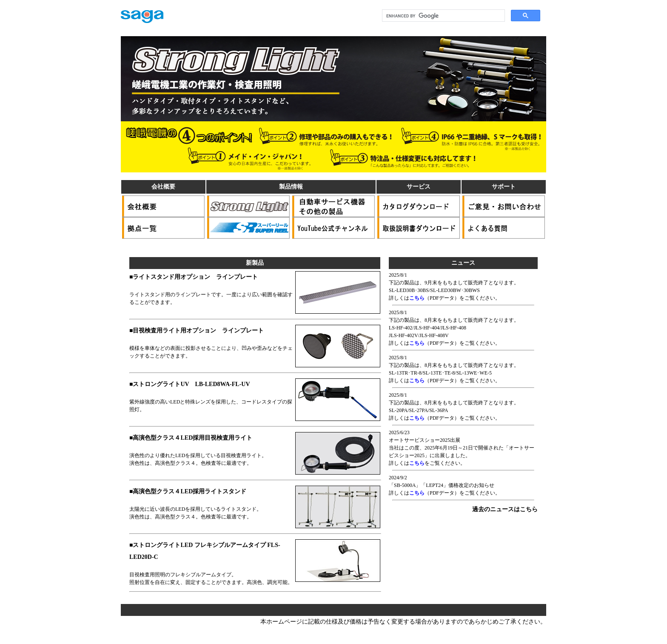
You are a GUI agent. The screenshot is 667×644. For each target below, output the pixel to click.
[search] (443, 16)
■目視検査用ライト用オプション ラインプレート (197, 331)
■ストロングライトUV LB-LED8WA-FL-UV (190, 384)
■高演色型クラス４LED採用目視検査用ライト (191, 438)
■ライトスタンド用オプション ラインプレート (194, 277)
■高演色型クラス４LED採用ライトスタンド (188, 491)
